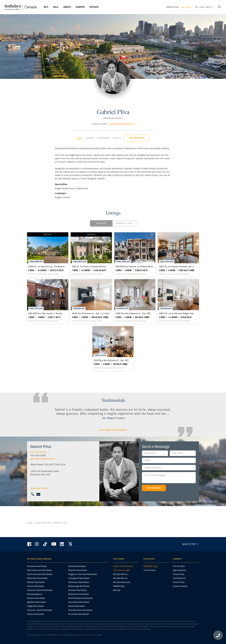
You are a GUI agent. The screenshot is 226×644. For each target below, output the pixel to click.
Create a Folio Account (123, 567)
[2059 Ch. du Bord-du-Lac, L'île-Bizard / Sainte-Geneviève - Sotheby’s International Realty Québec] (55, 252)
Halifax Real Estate (77, 606)
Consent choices (180, 586)
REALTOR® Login (151, 567)
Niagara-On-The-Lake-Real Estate (83, 575)
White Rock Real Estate (37, 578)
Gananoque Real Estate (79, 582)
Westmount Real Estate (79, 594)
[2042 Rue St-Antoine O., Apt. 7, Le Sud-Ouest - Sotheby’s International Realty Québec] (171, 310)
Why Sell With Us (120, 578)
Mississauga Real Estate (79, 586)
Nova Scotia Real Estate (79, 602)
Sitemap (117, 590)
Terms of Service (91, 635)
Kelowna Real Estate (36, 598)
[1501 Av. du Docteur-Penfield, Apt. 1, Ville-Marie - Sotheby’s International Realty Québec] (55, 310)
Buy (46, 7)
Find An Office (179, 567)
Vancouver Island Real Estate (40, 590)
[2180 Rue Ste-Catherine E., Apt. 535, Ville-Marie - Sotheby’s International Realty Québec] (55, 368)
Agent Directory (43, 531)
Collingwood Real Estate (79, 578)
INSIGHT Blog (172, 7)
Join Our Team (150, 571)
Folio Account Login (121, 571)
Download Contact (40, 505)
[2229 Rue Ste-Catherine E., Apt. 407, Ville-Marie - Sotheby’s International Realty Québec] (171, 368)
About (80, 130)
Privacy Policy (179, 575)
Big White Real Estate (36, 602)
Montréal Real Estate (78, 590)
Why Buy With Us (120, 575)
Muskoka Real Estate (78, 571)
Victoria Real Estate (36, 586)
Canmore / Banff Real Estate (40, 610)
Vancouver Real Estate (37, 567)
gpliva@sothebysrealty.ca (122, 116)
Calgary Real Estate (35, 606)
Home (30, 531)
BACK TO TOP (191, 544)
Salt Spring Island (35, 594)
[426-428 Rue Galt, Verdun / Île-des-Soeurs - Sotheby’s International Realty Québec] (113, 310)
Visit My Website (137, 130)
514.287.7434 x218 (55, 481)
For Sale (101, 215)
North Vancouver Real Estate (40, 575)
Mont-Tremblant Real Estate (80, 598)
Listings (90, 130)
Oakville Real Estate (77, 567)
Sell (56, 7)
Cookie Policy (179, 582)
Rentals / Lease (124, 215)
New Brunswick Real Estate (80, 610)
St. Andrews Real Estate (79, 614)
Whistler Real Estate (36, 582)
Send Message (154, 504)
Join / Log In (186, 7)
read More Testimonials (113, 447)
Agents (80, 7)
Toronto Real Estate (36, 614)
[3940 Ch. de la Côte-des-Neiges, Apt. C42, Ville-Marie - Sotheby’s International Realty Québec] (113, 368)
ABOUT (67, 7)
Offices (94, 7)
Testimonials (103, 130)
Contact (117, 130)
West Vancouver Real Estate (39, 571)
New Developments (122, 582)
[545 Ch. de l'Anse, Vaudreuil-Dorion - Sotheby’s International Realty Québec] (113, 252)
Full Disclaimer (179, 578)
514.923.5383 (99, 116)
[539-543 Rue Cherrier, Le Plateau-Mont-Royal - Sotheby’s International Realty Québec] (171, 252)
